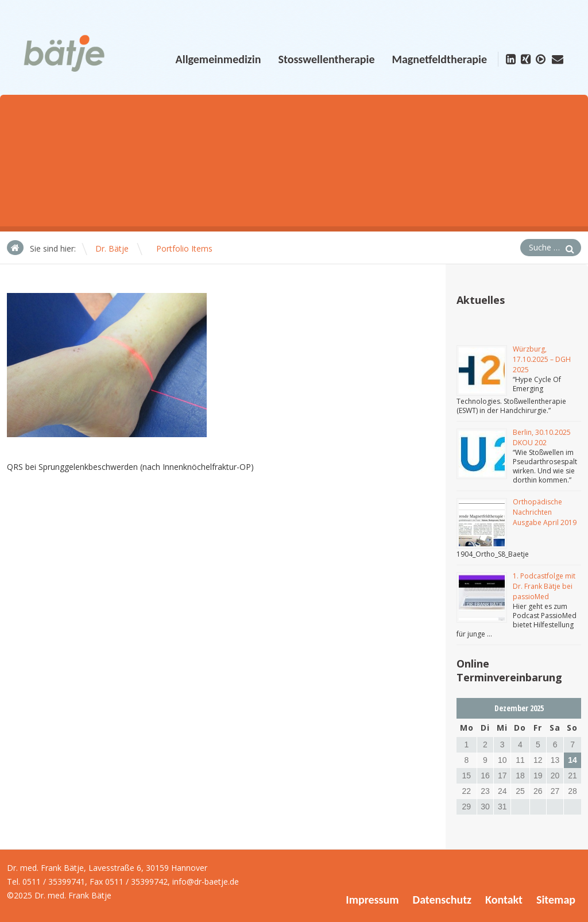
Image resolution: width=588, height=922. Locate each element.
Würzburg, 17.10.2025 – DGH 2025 (542, 359)
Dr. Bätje (112, 248)
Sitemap (556, 900)
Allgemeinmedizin (218, 59)
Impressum (372, 900)
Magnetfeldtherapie (439, 59)
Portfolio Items (184, 248)
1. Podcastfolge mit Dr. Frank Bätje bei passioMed (544, 586)
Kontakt (504, 900)
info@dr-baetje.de (206, 882)
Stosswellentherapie (326, 59)
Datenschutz (442, 900)
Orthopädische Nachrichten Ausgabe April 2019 (545, 512)
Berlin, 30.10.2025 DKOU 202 (542, 437)
